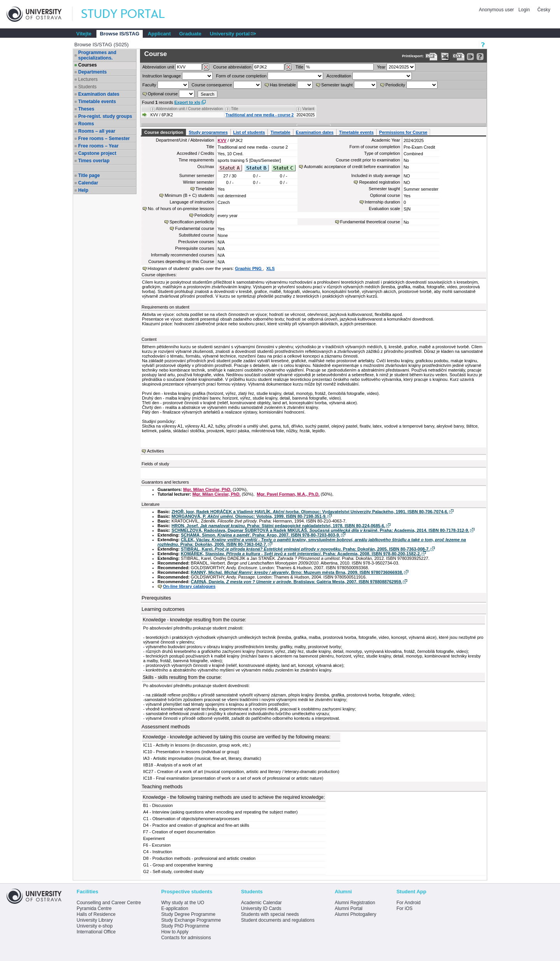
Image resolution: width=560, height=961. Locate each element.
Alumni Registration (355, 903)
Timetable (280, 132)
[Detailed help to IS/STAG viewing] (480, 57)
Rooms (86, 124)
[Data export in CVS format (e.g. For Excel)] (459, 57)
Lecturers (88, 79)
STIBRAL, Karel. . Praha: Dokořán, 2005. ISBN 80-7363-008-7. (305, 549)
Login (524, 10)
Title (299, 67)
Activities (155, 451)
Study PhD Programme (185, 926)
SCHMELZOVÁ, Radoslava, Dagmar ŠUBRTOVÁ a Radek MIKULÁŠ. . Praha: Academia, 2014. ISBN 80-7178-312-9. (320, 530)
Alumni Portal (349, 908)
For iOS (404, 908)
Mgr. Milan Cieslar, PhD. (207, 489)
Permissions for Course (403, 132)
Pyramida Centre (94, 908)
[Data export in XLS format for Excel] (445, 57)
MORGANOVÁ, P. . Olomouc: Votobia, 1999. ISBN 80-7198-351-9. (249, 516)
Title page (89, 175)
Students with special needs (270, 914)
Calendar (88, 183)
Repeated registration (379, 182)
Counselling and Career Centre (109, 903)
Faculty (149, 85)
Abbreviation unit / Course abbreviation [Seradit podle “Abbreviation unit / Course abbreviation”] (189, 109)
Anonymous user (497, 10)
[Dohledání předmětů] (288, 67)
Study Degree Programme (188, 914)
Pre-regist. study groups (105, 116)
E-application (174, 908)
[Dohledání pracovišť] (206, 67)
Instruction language (162, 76)
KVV (222, 140)
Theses (86, 109)
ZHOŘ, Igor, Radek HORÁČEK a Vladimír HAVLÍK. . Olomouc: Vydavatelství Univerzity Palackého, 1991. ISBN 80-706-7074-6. (310, 512)
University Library (95, 920)
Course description (164, 132)
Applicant (159, 34)
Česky (544, 10)
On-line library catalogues (189, 586)
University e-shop (95, 926)
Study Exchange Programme (191, 920)
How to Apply (175, 932)
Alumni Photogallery (356, 914)
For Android (408, 903)
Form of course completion (241, 76)
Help (83, 190)
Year (381, 67)
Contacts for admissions (186, 938)
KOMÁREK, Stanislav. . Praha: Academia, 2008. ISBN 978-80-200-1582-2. (301, 554)
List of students (249, 132)
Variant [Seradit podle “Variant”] (308, 109)
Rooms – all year (97, 131)
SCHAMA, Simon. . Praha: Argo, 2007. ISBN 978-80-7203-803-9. (261, 535)
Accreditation (339, 76)
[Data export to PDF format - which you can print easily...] (431, 57)
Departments (92, 72)
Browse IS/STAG (120, 34)
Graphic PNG (249, 268)
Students (87, 87)
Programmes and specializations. (97, 55)
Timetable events (97, 102)
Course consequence (212, 85)
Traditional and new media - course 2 (260, 115)
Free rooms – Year (98, 146)
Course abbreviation (232, 67)
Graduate (190, 34)
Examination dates (99, 94)
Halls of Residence (96, 914)
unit (158, 67)
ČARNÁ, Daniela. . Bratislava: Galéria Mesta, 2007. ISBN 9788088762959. (297, 582)
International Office (96, 932)
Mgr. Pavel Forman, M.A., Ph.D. (288, 494)
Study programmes (208, 132)
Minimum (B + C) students (189, 195)
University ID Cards (261, 908)
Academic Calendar (262, 903)
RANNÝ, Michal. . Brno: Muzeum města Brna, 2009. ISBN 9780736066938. (297, 572)
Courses (87, 65)
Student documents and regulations (278, 920)
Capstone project (97, 153)
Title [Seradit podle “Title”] (235, 109)
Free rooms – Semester (104, 139)
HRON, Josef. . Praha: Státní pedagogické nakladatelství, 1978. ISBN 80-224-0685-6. (278, 526)
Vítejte (84, 34)
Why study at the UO (183, 903)
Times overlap (94, 161)
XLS (270, 268)
